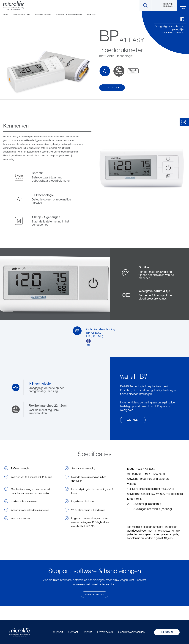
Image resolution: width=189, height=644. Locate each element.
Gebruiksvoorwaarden (131, 632)
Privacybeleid (105, 632)
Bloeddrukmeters (43, 15)
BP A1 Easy (91, 15)
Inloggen (167, 632)
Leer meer (133, 420)
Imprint (88, 632)
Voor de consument (22, 15)
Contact (73, 632)
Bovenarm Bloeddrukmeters (69, 15)
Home (5, 15)
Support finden (95, 595)
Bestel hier (112, 88)
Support (58, 632)
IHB (180, 19)
